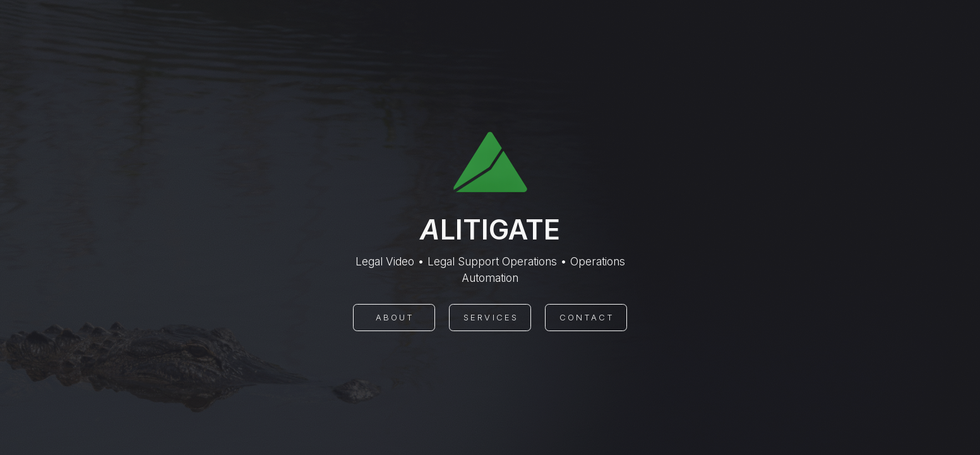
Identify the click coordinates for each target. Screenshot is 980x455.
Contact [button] (587, 318)
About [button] (395, 318)
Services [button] (491, 318)
